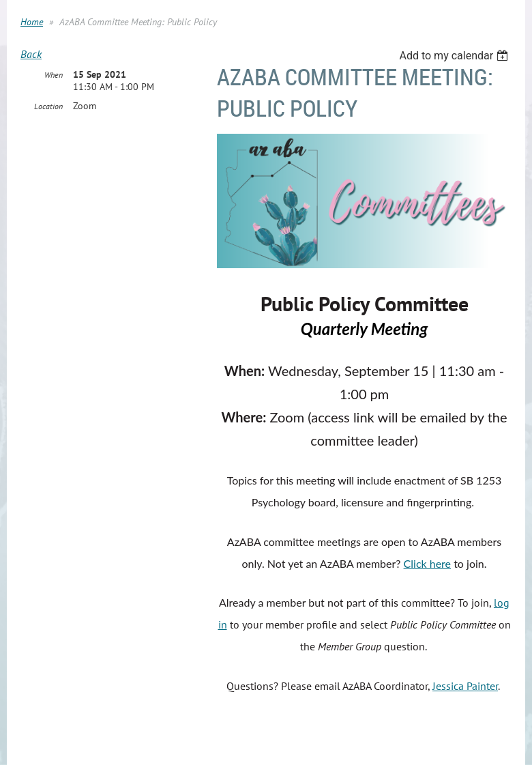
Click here (428, 563)
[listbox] (455, 56)
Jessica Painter (465, 686)
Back (31, 54)
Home (32, 22)
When (54, 75)
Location (48, 106)
